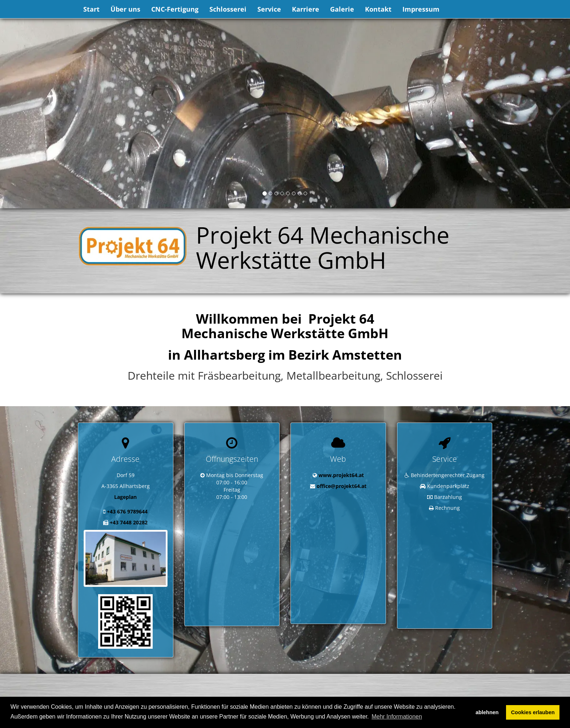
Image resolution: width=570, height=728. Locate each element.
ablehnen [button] (487, 712)
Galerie (342, 9)
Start (91, 9)
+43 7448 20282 (129, 522)
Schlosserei (228, 9)
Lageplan (125, 497)
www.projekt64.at (341, 475)
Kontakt (378, 9)
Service (269, 9)
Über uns (125, 9)
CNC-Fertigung (175, 9)
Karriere (306, 9)
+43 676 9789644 (127, 511)
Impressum (421, 9)
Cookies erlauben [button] (533, 712)
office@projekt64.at (342, 486)
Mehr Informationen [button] (397, 717)
